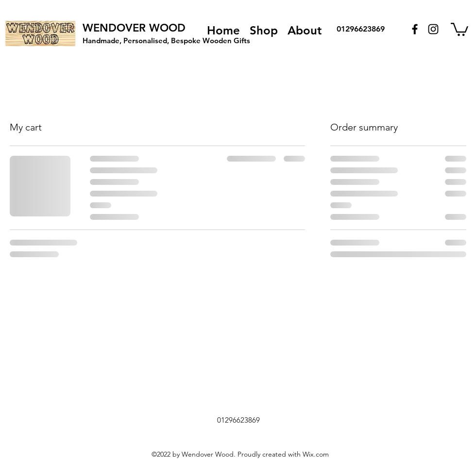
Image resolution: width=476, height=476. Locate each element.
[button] (459, 29)
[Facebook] (415, 29)
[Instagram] (433, 29)
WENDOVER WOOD (134, 28)
